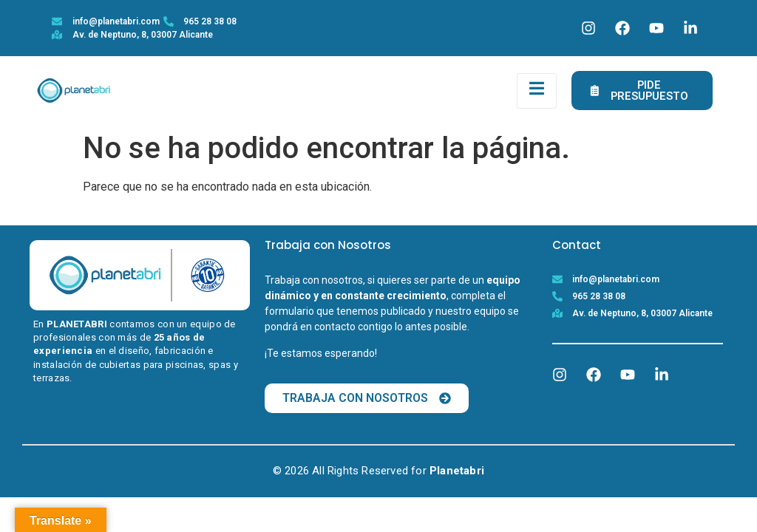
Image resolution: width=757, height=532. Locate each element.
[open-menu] (537, 92)
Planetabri (457, 473)
